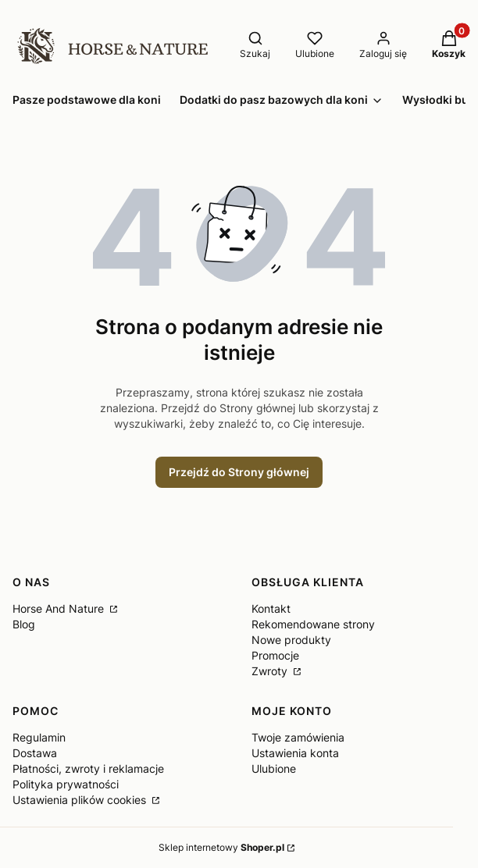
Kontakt (271, 608)
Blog (24, 624)
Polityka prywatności (66, 784)
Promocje (275, 655)
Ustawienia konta (295, 753)
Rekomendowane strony (313, 624)
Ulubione (274, 768)
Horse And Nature (60, 608)
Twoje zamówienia (298, 737)
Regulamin (39, 737)
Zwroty (271, 671)
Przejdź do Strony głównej (239, 472)
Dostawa (35, 753)
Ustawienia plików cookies (81, 800)
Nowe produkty (291, 640)
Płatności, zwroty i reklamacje (88, 768)
